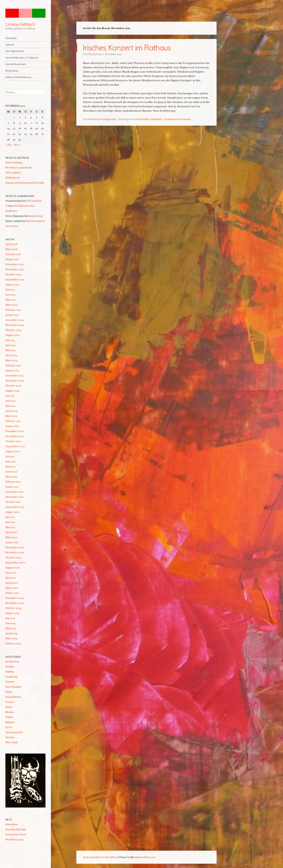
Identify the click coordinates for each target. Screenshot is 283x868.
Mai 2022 (10, 466)
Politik (9, 717)
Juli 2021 (10, 517)
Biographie (12, 71)
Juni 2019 (10, 623)
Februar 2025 (13, 310)
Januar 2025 (12, 315)
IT (7, 206)
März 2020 (12, 588)
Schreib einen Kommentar (177, 119)
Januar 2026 (12, 259)
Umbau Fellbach (20, 24)
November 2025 (15, 269)
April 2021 (11, 532)
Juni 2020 (11, 573)
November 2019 (15, 603)
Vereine (10, 737)
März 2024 (11, 360)
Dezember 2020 (15, 547)
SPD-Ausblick (13, 172)
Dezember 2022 (15, 431)
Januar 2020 (12, 593)
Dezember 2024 (15, 320)
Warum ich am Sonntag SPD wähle (25, 183)
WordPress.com (147, 857)
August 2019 (12, 613)
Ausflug (10, 666)
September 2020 (15, 562)
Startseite (11, 38)
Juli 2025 (10, 289)
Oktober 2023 (13, 386)
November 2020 (15, 552)
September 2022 (15, 446)
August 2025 (12, 284)
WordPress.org (14, 839)
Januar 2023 (12, 426)
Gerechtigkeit (13, 687)
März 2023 (11, 416)
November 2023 (15, 380)
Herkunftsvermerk (16, 64)
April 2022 (11, 471)
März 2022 (11, 477)
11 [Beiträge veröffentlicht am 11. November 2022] (31, 123)
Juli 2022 (10, 456)
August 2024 (12, 335)
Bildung (10, 671)
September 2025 (15, 279)
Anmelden (11, 824)
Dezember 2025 (15, 264)
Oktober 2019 (13, 608)
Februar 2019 (13, 643)
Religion (10, 722)
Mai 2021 (10, 527)
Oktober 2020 (14, 557)
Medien (10, 712)
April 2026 (11, 244)
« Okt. (9, 145)
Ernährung (12, 677)
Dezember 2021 (14, 492)
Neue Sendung (14, 162)
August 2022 (12, 451)
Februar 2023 (13, 421)
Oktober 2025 (13, 274)
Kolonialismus (13, 697)
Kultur (9, 707)
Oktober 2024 (13, 330)
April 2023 (11, 411)
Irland (139, 119)
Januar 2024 (12, 370)
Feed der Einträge (16, 829)
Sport (9, 727)
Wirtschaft (12, 742)
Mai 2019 (10, 628)
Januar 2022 (12, 487)
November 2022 (15, 436)
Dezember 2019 (15, 598)
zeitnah (10, 45)
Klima (9, 692)
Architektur (12, 661)
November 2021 (15, 497)
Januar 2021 (12, 542)
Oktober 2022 (13, 441)
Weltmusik (156, 119)
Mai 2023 (10, 406)
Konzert (10, 702)
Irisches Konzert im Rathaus (127, 48)
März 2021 (11, 537)
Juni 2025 (10, 295)
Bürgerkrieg (36, 216)
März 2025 (11, 305)
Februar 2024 (13, 365)
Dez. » (17, 145)
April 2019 (11, 633)
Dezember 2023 (14, 375)
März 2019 (11, 638)
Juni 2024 (10, 345)
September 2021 (15, 507)
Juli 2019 (10, 618)
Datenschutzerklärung (18, 77)
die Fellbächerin (15, 51)
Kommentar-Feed (16, 834)
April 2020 (12, 583)
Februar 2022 (13, 482)
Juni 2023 (10, 401)
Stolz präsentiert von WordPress (100, 857)
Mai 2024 (10, 350)
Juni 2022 (10, 461)
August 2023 (12, 391)
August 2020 (13, 568)
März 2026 (12, 249)
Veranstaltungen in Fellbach (22, 58)
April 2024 (11, 355)
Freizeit (10, 682)
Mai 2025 (10, 300)
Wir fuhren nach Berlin (18, 167)
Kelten (146, 119)
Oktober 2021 (13, 502)
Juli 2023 (10, 396)
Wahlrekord (12, 178)
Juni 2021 (10, 522)
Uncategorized (108, 119)
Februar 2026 (13, 254)
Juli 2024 (10, 340)
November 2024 (15, 325)
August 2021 (12, 512)
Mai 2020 (11, 578)
